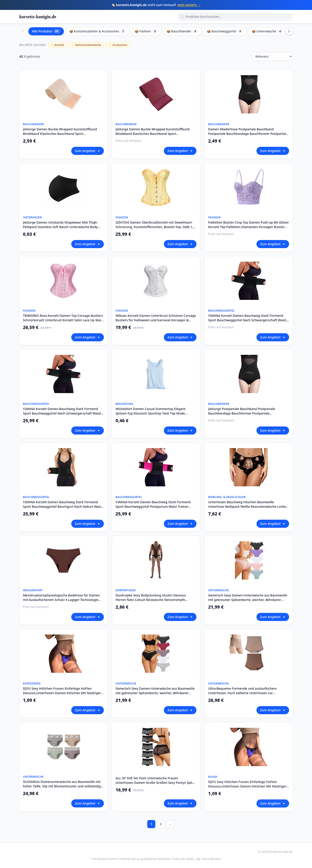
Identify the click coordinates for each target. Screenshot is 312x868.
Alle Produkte (46, 31)
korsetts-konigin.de (38, 17)
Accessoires (118, 45)
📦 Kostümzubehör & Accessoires (98, 31)
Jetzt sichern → (189, 5)
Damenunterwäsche (86, 45)
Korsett (58, 45)
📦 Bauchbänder (182, 31)
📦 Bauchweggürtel (225, 31)
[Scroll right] (289, 31)
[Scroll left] (23, 31)
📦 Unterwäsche (267, 31)
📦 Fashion (146, 31)
